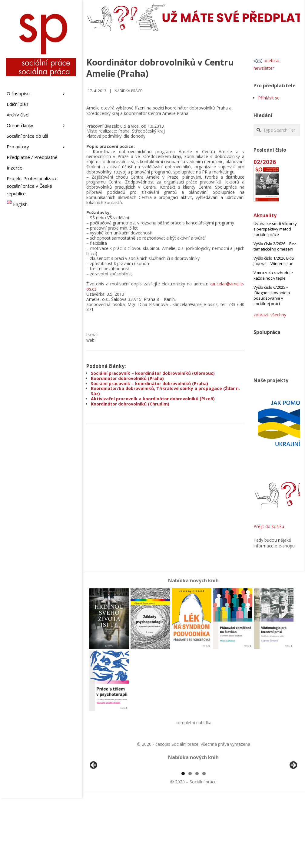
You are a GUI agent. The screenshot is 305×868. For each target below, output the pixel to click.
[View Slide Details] (111, 802)
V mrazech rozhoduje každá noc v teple (273, 275)
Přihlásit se (269, 98)
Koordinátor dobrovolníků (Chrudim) (130, 404)
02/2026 (265, 162)
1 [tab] (183, 843)
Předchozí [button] (94, 800)
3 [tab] (197, 843)
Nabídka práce (128, 91)
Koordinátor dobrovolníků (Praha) (127, 378)
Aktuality (265, 215)
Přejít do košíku (269, 526)
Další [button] (293, 800)
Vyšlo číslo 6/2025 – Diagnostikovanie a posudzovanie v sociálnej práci (272, 295)
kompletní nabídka (194, 723)
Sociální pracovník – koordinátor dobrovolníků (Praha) (149, 384)
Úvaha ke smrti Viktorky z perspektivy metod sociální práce (275, 229)
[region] (193, 802)
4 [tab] (204, 843)
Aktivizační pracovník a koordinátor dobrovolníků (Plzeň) (153, 399)
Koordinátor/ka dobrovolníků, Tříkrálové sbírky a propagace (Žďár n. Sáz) (165, 391)
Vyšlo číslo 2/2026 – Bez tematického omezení (275, 246)
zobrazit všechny (270, 315)
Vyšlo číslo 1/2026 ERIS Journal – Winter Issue (274, 261)
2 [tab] (190, 843)
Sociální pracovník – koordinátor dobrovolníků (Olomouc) (153, 373)
